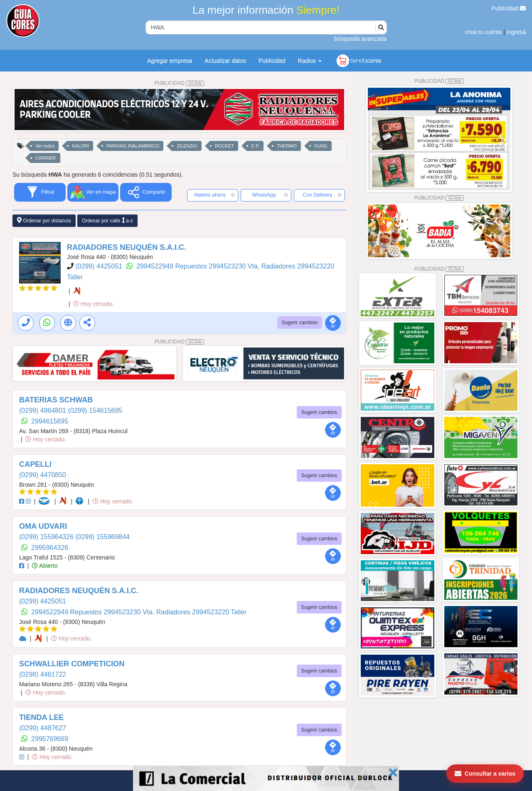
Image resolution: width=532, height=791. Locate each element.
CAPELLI (35, 464)
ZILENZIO (187, 146)
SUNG (321, 146)
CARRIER (46, 158)
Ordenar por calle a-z (107, 221)
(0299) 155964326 (47, 537)
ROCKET (224, 146)
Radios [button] (310, 61)
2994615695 (50, 421)
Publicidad (509, 8)
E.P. (255, 146)
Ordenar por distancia (44, 221)
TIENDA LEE (41, 717)
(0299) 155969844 (102, 537)
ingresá (516, 32)
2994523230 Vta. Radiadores (253, 266)
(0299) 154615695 (95, 410)
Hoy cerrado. (94, 304)
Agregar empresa (170, 61)
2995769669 (50, 739)
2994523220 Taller (219, 612)
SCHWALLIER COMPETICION (72, 664)
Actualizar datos (225, 61)
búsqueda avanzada (360, 39)
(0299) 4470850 (43, 475)
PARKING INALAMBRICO (133, 146)
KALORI (80, 146)
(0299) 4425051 (100, 266)
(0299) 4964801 (43, 410)
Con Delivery (322, 195)
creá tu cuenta (484, 32)
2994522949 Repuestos (172, 266)
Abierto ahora (214, 195)
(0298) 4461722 (43, 674)
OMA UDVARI (43, 526)
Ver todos (45, 146)
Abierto (45, 566)
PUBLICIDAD (180, 83)
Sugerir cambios (300, 323)
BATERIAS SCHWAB (56, 400)
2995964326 (50, 548)
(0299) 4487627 (43, 728)
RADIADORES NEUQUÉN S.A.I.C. (127, 247)
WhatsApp (270, 195)
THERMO (287, 146)
